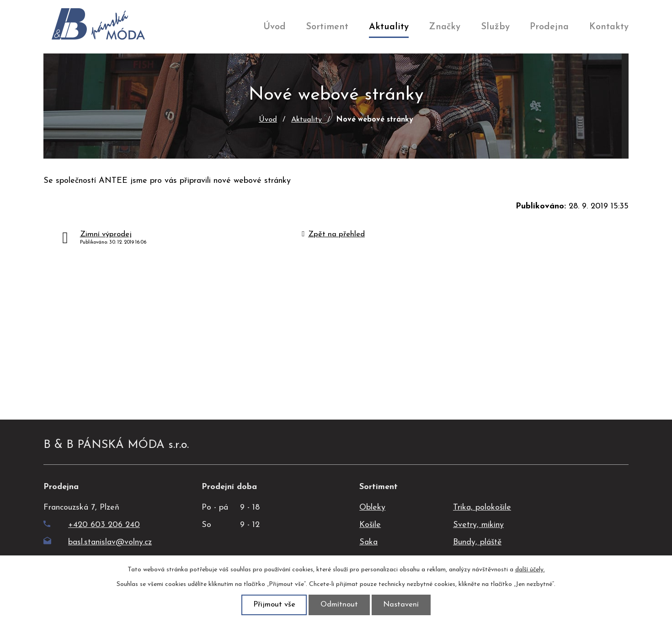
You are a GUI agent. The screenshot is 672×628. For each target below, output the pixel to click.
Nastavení (403, 604)
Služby (495, 27)
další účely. (530, 569)
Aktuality (389, 27)
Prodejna (549, 27)
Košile (370, 525)
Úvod (275, 27)
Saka (368, 542)
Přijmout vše (272, 604)
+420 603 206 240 (92, 525)
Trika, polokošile (482, 508)
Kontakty (609, 27)
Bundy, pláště (477, 542)
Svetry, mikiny (478, 525)
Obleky (372, 508)
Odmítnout (340, 604)
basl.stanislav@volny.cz (98, 542)
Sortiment (327, 27)
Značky (445, 27)
